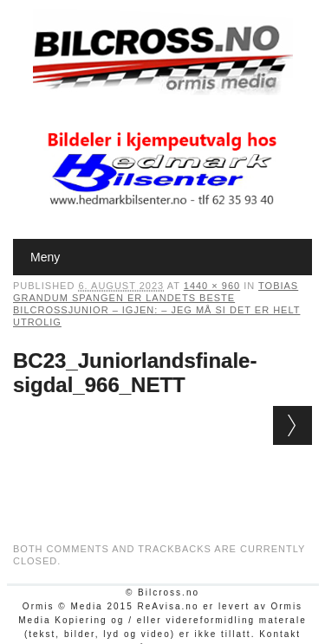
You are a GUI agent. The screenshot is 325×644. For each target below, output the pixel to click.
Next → (292, 425)
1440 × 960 (212, 286)
